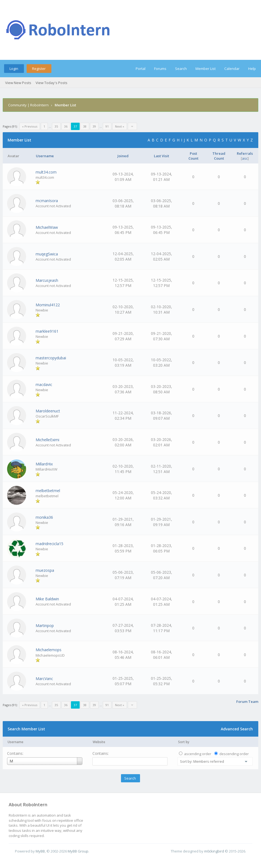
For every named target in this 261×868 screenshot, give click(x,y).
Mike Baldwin (47, 599)
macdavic (44, 384)
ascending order (198, 754)
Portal (141, 69)
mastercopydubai (51, 358)
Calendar (232, 69)
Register (39, 69)
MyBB (40, 851)
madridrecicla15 (49, 544)
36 (66, 126)
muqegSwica (47, 254)
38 (85, 126)
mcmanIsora (47, 201)
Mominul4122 (48, 305)
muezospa (45, 570)
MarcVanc (44, 679)
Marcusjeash (47, 280)
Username (15, 742)
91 (107, 126)
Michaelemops (49, 650)
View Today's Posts (52, 83)
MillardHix (44, 464)
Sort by (184, 742)
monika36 (44, 517)
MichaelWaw (47, 227)
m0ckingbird (214, 851)
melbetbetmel (48, 491)
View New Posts (18, 83)
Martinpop (45, 625)
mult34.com (46, 172)
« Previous (30, 126)
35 (56, 126)
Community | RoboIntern (28, 105)
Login (14, 69)
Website (99, 742)
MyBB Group (78, 851)
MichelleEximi (47, 440)
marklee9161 (47, 331)
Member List (206, 69)
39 (94, 126)
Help (252, 69)
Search (181, 69)
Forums (160, 69)
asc (245, 158)
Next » (120, 126)
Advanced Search (237, 729)
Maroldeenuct (48, 411)
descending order (234, 754)
